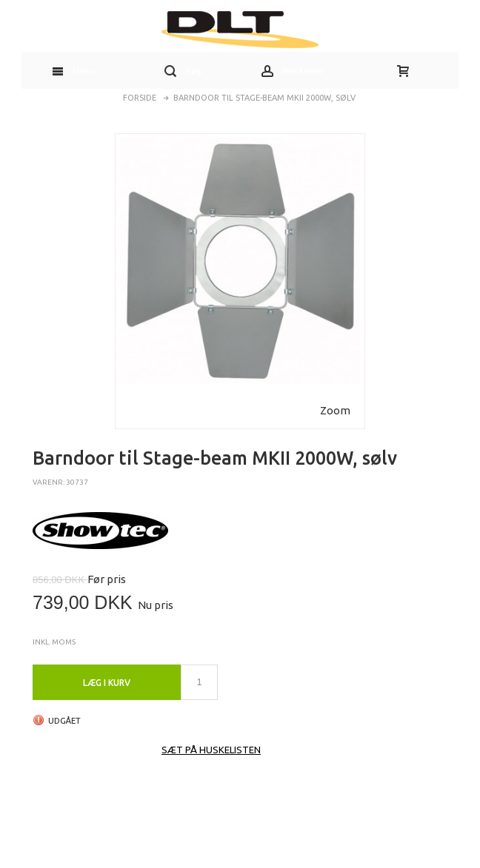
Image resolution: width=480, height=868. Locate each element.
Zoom (335, 410)
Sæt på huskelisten (211, 750)
